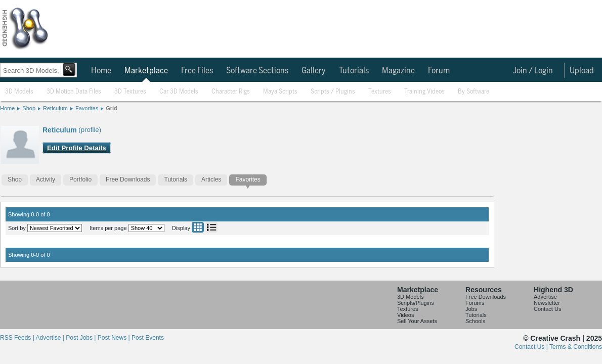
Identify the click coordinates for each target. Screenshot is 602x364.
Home (101, 71)
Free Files (197, 71)
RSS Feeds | (18, 338)
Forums (475, 303)
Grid (112, 108)
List (211, 227)
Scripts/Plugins (416, 303)
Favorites (87, 108)
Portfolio (80, 179)
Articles (211, 179)
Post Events (148, 338)
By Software (474, 92)
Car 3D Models (179, 92)
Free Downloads (128, 179)
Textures (380, 92)
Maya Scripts (280, 92)
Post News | (115, 338)
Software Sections (257, 71)
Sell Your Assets (417, 321)
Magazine (398, 71)
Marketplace (146, 71)
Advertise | (51, 338)
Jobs (471, 309)
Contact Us (547, 309)
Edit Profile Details (77, 148)
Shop (29, 108)
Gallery (314, 71)
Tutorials (354, 71)
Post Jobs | (81, 338)
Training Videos (424, 92)
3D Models (19, 92)
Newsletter (547, 303)
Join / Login (533, 71)
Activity (46, 179)
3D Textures (130, 92)
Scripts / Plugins (333, 92)
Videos (405, 315)
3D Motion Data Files (74, 92)
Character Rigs (231, 92)
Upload (582, 71)
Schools (475, 321)
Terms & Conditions (576, 347)
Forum (439, 71)
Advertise (545, 297)
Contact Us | (532, 347)
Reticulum (55, 108)
